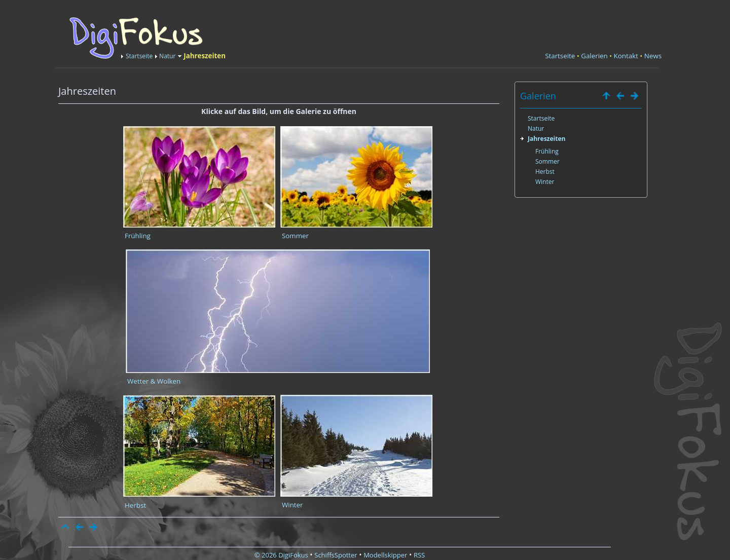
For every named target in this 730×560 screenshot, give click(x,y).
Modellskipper (385, 555)
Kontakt (626, 56)
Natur (167, 56)
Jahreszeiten (546, 139)
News (653, 56)
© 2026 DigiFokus (281, 555)
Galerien (594, 56)
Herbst (135, 505)
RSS (419, 555)
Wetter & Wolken (154, 381)
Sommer (295, 236)
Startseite (139, 56)
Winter (293, 505)
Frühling (138, 236)
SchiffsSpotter (336, 555)
